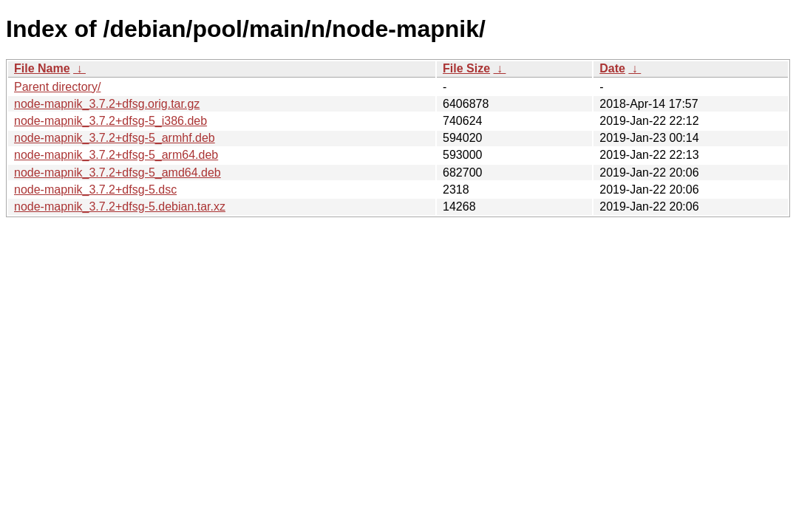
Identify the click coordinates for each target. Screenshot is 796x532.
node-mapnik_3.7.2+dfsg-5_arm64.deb (116, 155)
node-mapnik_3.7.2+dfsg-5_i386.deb (110, 121)
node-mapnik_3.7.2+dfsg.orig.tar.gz (107, 104)
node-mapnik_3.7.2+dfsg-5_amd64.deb (118, 173)
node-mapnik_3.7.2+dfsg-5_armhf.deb (115, 138)
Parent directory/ (57, 87)
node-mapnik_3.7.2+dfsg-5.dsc (95, 190)
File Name (42, 68)
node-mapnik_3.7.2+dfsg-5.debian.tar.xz (120, 207)
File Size (466, 68)
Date (612, 68)
